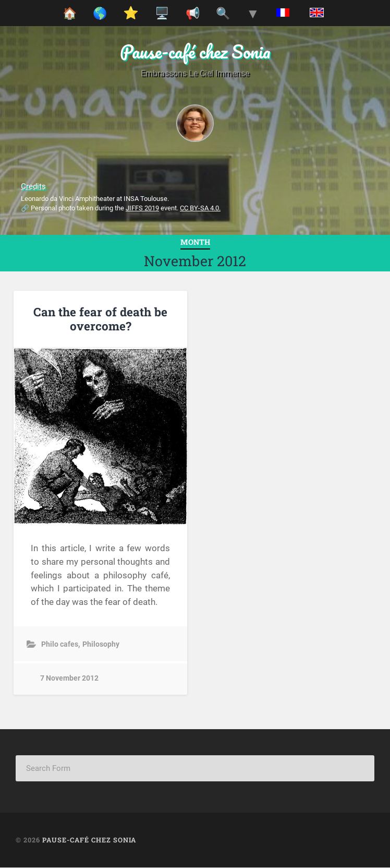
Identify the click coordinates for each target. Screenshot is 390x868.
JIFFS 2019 (142, 208)
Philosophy (101, 644)
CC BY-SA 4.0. (200, 208)
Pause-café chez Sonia (195, 51)
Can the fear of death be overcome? (100, 319)
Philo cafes (60, 644)
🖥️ (162, 13)
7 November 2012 (69, 678)
